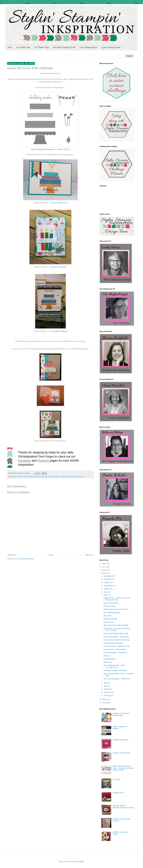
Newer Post (12, 555)
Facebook (24, 461)
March (106, 689)
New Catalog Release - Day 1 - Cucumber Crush (115, 666)
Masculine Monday (110, 619)
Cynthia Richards (54, 477)
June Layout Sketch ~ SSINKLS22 (116, 637)
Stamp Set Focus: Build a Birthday (116, 625)
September (108, 586)
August (107, 589)
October (107, 582)
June (106, 595)
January (107, 695)
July (106, 592)
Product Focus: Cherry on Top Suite (116, 640)
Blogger (81, 861)
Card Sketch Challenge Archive (64, 48)
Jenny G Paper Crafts (59, 203)
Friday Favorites (109, 606)
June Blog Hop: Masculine (113, 643)
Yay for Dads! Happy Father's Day (116, 634)
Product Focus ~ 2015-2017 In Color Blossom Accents (117, 599)
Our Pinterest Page (41, 48)
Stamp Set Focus (79, 477)
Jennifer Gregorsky (66, 477)
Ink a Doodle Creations (58, 331)
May (106, 683)
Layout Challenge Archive (111, 48)
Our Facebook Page (23, 48)
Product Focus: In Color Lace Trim (116, 609)
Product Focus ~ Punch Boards (115, 649)
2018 (104, 564)
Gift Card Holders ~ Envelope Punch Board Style (123, 807)
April (106, 686)
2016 (104, 570)
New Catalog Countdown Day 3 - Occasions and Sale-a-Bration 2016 (123, 768)
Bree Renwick (18, 477)
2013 (104, 703)
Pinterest (43, 461)
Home (10, 48)
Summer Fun (108, 622)
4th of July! (107, 616)
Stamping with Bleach (120, 740)
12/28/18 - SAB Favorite (121, 753)
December (108, 576)
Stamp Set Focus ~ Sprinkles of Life (117, 646)
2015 (104, 573)
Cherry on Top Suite (41, 477)
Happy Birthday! (109, 659)
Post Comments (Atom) (26, 559)
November (108, 579)
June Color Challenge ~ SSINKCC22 (117, 679)
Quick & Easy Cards (111, 603)
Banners (107, 656)
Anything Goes (118, 793)
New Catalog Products (112, 613)
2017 (104, 567)
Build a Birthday (28, 477)
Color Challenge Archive (88, 48)
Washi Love (108, 662)
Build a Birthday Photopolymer (43, 149)
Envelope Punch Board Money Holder (121, 714)
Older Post (89, 555)
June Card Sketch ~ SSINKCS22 (115, 653)
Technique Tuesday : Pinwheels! (115, 670)
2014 (104, 700)
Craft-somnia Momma (58, 267)
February (107, 692)
